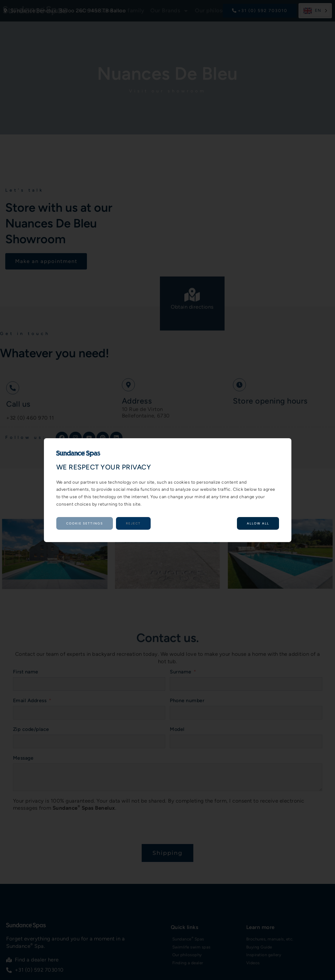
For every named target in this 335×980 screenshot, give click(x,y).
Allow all (258, 523)
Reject (133, 523)
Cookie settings (85, 523)
